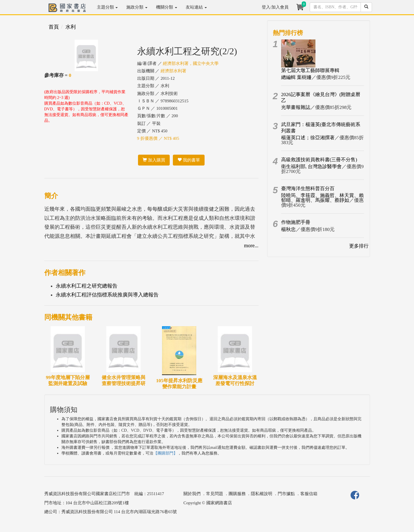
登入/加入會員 (275, 7)
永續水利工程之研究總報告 (87, 286)
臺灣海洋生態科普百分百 (308, 189)
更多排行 (359, 246)
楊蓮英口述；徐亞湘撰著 (308, 138)
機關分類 (167, 7)
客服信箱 (309, 494)
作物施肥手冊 (296, 222)
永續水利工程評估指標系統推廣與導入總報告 (107, 295)
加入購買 (154, 160)
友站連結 (196, 7)
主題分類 (107, 7)
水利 (71, 27)
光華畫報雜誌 (296, 107)
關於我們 (192, 494)
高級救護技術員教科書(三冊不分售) (319, 160)
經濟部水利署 (173, 71)
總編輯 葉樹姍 (296, 77)
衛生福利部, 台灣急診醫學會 (312, 167)
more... (251, 246)
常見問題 (215, 494)
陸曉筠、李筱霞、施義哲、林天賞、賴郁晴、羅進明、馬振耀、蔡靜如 (322, 198)
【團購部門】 (165, 453)
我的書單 (189, 160)
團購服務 (237, 494)
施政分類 (137, 7)
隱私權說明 (262, 494)
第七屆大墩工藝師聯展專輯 (310, 70)
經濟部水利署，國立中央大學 (191, 63)
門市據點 (286, 494)
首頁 (54, 27)
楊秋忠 (288, 229)
